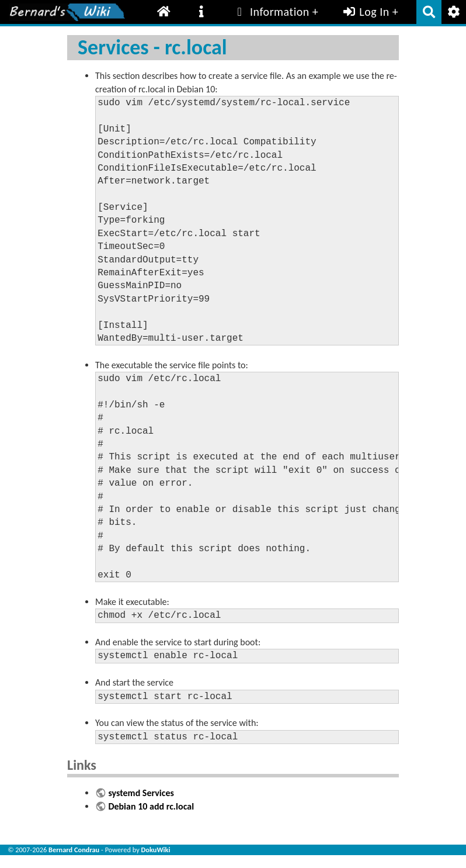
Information (271, 12)
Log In (365, 12)
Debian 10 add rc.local (151, 806)
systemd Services (141, 793)
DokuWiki (156, 850)
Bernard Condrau (74, 850)
